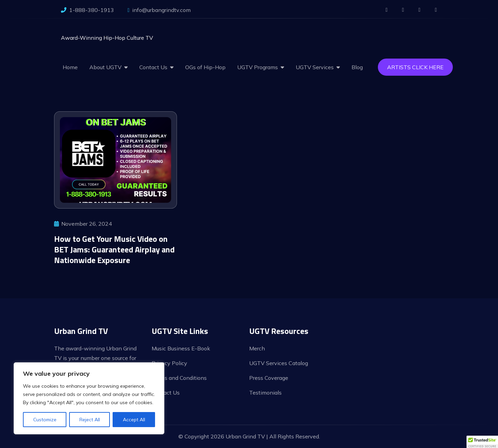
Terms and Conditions (179, 378)
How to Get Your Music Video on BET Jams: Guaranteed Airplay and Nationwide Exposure (114, 249)
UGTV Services (315, 67)
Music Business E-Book (181, 348)
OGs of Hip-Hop (205, 67)
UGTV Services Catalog (279, 363)
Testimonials (265, 393)
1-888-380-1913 (87, 10)
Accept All (134, 420)
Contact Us (153, 67)
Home (70, 67)
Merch (257, 348)
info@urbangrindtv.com (159, 10)
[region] (89, 398)
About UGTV (105, 67)
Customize (45, 420)
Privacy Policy (169, 363)
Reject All (90, 420)
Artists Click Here (415, 67)
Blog (357, 67)
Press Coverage (269, 378)
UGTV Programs (258, 67)
